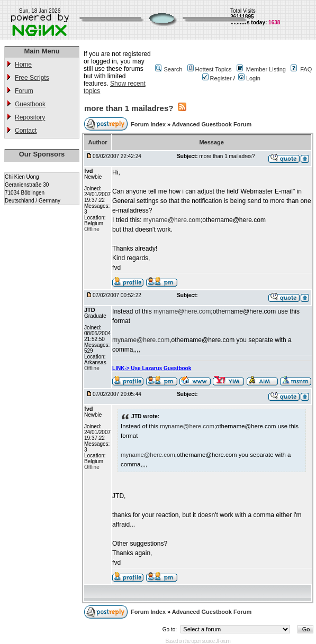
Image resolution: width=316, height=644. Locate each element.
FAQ (306, 69)
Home (23, 65)
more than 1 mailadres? (129, 108)
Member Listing (266, 69)
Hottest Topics (214, 69)
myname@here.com (172, 220)
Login (249, 78)
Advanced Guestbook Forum (212, 124)
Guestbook (30, 104)
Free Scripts (32, 78)
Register (217, 78)
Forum (24, 91)
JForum (223, 641)
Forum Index (149, 124)
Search (173, 69)
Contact (26, 131)
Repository (30, 117)
